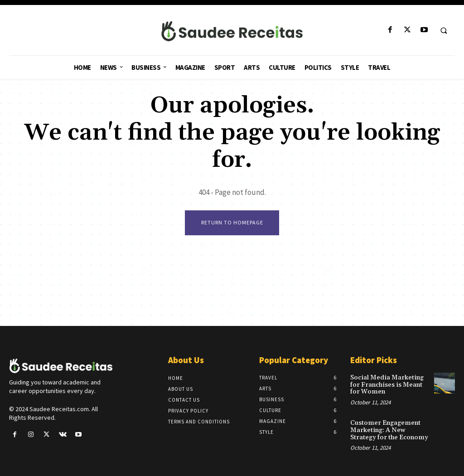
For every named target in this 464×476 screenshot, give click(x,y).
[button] (444, 30)
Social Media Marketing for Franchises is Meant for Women (386, 385)
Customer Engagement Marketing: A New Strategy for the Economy (388, 430)
